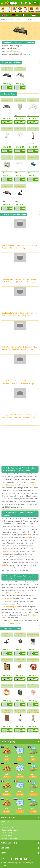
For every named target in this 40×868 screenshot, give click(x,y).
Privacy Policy (7, 833)
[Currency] (36, 3)
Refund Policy (7, 836)
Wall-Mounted (15, 623)
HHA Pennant (20, 686)
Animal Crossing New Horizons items (16, 593)
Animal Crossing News (10, 838)
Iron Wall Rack (7, 186)
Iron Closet (20, 100)
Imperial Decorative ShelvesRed (33, 661)
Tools (4, 565)
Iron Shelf (7, 158)
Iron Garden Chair (7, 129)
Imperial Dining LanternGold (20, 661)
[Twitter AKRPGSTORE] (17, 859)
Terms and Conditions (10, 830)
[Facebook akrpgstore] (12, 859)
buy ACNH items (8, 598)
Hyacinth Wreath (7, 686)
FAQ (4, 825)
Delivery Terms (7, 827)
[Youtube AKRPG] (21, 859)
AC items (29, 538)
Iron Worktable (20, 158)
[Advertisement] (20, 447)
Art (8, 565)
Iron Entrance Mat (7, 100)
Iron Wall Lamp (20, 186)
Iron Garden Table (20, 129)
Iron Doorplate (33, 158)
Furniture (35, 557)
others (30, 565)
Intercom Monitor (33, 635)
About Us (5, 822)
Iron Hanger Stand (33, 129)
